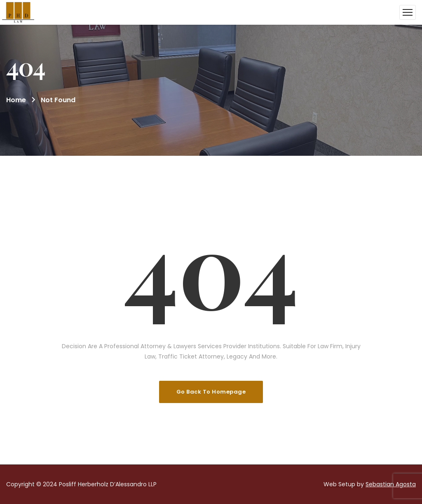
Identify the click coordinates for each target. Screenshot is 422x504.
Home (16, 100)
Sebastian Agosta (391, 484)
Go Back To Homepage (211, 392)
